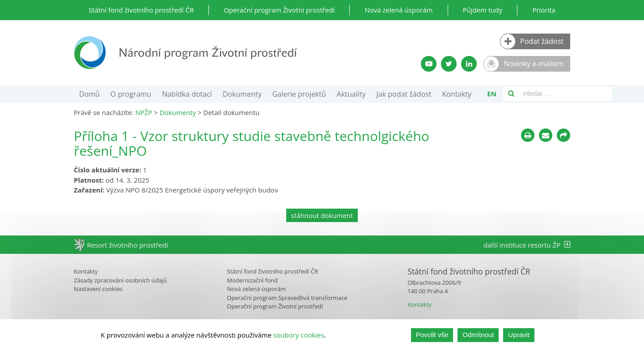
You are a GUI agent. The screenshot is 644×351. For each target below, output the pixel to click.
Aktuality (351, 94)
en (492, 94)
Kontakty (457, 94)
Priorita (544, 10)
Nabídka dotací (187, 94)
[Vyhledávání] (511, 94)
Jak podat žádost (404, 94)
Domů (89, 94)
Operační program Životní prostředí (279, 10)
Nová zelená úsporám (398, 10)
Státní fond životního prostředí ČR (141, 10)
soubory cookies (299, 335)
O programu (131, 94)
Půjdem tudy (483, 10)
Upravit (519, 335)
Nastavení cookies (98, 289)
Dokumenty (242, 94)
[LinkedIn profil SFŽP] (469, 64)
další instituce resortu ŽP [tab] (527, 245)
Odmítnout (478, 335)
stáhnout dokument (322, 215)
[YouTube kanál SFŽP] (429, 64)
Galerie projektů (299, 94)
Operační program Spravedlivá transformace (287, 298)
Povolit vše (432, 335)
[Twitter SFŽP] (449, 64)
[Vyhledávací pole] (566, 94)
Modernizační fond (252, 280)
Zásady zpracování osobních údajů (120, 280)
